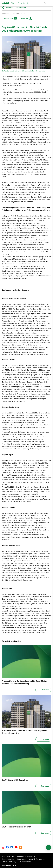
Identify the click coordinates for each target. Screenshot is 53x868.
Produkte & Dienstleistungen (13, 855)
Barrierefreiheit (25, 861)
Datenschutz (41, 858)
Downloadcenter (8, 858)
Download (26, 18)
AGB (31, 858)
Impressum (22, 858)
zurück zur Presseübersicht (14, 7)
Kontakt (30, 855)
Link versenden (9, 18)
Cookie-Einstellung (9, 861)
